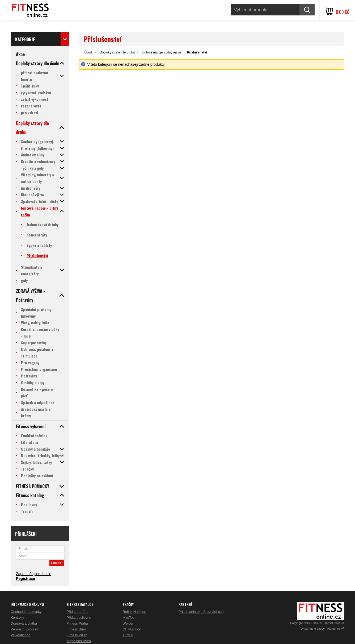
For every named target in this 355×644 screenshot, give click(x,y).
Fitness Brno (76, 629)
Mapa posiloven (79, 641)
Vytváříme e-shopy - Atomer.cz (322, 629)
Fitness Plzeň (77, 635)
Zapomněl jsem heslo (34, 574)
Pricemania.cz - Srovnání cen (201, 612)
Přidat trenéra (77, 612)
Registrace (26, 579)
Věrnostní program (25, 629)
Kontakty (17, 618)
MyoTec (128, 618)
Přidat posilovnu (79, 618)
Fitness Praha (77, 623)
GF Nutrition (132, 629)
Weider (128, 623)
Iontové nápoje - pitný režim (161, 52)
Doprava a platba (24, 623)
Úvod (88, 52)
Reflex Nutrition (134, 612)
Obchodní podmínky (26, 612)
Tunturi (128, 635)
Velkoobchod (20, 635)
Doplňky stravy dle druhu (117, 52)
